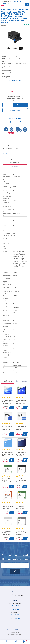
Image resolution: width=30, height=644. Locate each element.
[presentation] (15, 170)
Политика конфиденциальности (15, 634)
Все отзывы (6, 153)
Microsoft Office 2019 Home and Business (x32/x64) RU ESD (21, 507)
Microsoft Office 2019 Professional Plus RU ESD (7, 533)
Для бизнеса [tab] (25, 381)
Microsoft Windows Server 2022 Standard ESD (21, 428)
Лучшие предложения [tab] (8, 381)
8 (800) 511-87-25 (17, 2)
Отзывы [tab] (15, 166)
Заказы (16, 643)
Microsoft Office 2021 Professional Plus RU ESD (21, 480)
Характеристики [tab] (15, 159)
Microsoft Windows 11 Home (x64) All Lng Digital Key (8, 402)
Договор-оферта (15, 632)
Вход (7, 643)
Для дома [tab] (18, 381)
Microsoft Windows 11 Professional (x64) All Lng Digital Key (22, 402)
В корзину (20, 105)
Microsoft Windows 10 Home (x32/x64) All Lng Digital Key (8, 454)
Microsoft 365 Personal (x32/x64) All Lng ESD (7, 507)
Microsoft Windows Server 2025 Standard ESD (8, 428)
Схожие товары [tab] (15, 163)
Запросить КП (16, 122)
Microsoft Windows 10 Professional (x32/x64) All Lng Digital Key (21, 455)
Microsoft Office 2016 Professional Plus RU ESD (21, 533)
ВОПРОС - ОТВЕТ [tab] (15, 170)
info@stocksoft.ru (15, 614)
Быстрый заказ (15, 110)
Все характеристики (15, 80)
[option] (9, 49)
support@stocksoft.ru (15, 619)
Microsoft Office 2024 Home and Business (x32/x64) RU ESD (8, 481)
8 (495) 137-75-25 (15, 610)
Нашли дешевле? (16, 118)
